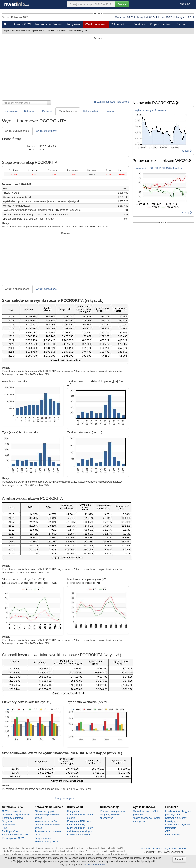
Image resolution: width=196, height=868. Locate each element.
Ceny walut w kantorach (80, 835)
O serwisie (145, 849)
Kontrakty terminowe (13, 818)
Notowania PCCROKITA (156, 103)
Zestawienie (11, 111)
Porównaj (47, 111)
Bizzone (181, 24)
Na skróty (186, 4)
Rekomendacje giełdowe (113, 811)
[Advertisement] (98, 70)
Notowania (30, 111)
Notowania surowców (46, 821)
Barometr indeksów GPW (15, 835)
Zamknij (179, 859)
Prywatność (171, 849)
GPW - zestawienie (12, 811)
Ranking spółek (10, 831)
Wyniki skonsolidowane (17, 131)
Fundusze (140, 24)
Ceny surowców (43, 838)
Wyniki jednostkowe (46, 131)
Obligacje (7, 821)
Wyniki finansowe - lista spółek (111, 102)
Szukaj (122, 4)
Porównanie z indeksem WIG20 (162, 161)
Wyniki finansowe (96, 24)
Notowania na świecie (49, 24)
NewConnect (9, 825)
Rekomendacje (120, 24)
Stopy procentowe (161, 24)
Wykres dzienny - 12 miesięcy (150, 110)
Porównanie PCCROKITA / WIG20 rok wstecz (159, 168)
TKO (4, 828)
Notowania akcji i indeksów (16, 815)
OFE (168, 831)
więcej (187, 151)
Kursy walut (73, 24)
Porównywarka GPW (13, 838)
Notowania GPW (21, 24)
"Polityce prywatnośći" (94, 865)
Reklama (158, 849)
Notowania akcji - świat (47, 842)
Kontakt (183, 849)
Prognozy (111, 111)
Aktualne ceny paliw (45, 811)
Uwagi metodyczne (65, 798)
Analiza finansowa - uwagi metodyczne (68, 31)
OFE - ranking (173, 835)
